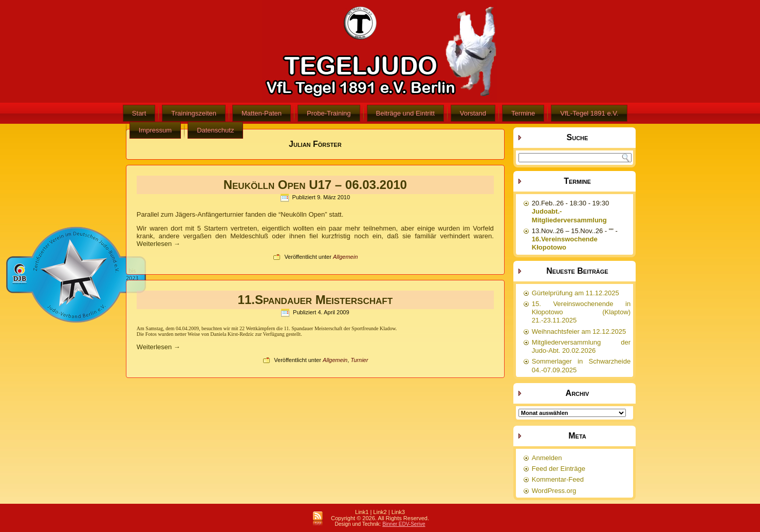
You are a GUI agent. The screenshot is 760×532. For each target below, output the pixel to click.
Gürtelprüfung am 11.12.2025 (576, 293)
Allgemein (345, 257)
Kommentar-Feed (558, 479)
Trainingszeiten (194, 113)
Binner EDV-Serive (404, 524)
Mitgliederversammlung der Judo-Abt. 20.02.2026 (581, 346)
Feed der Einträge (559, 469)
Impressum (155, 130)
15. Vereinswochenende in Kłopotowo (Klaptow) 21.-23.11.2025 (581, 312)
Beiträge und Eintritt (405, 113)
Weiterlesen (159, 244)
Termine (523, 113)
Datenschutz (215, 130)
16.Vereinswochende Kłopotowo (565, 243)
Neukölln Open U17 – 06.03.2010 (315, 185)
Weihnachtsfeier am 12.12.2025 (579, 331)
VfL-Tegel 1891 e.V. (589, 113)
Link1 (362, 512)
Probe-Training (329, 113)
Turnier (359, 360)
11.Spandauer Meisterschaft (315, 300)
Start (139, 113)
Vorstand (473, 113)
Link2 (380, 512)
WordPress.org (554, 491)
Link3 (398, 512)
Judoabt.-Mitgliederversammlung (569, 215)
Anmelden (547, 458)
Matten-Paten (262, 113)
